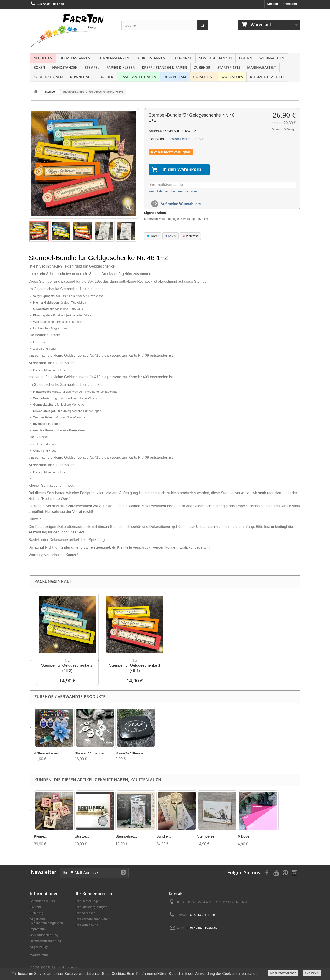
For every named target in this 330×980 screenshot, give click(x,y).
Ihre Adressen (85, 913)
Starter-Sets (229, 67)
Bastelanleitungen (138, 77)
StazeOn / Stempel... (131, 753)
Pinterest (190, 236)
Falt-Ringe (182, 58)
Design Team (175, 77)
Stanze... (82, 836)
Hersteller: (157, 139)
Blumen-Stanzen (75, 58)
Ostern (246, 58)
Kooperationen (48, 77)
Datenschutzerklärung (45, 941)
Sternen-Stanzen (113, 58)
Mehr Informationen (283, 973)
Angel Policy (39, 947)
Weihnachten (272, 58)
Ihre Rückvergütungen (91, 907)
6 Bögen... (246, 836)
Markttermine (39, 955)
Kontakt (272, 4)
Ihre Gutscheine (87, 925)
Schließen (312, 973)
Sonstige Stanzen (216, 58)
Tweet (153, 236)
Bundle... (164, 836)
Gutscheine (204, 77)
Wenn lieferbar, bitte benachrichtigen (173, 191)
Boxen (39, 67)
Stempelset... (126, 836)
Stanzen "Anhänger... (91, 753)
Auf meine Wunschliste (180, 204)
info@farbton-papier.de (202, 928)
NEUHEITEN (43, 58)
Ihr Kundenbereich (94, 894)
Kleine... (41, 836)
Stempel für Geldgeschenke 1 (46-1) (135, 668)
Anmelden (290, 4)
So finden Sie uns (42, 901)
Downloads (81, 77)
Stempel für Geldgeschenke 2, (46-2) (67, 668)
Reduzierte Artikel (267, 77)
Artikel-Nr (156, 131)
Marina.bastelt (262, 67)
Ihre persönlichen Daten (93, 919)
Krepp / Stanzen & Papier (164, 67)
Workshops (232, 77)
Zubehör (202, 67)
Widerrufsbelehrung (44, 935)
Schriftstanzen (151, 58)
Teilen (170, 236)
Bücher (106, 77)
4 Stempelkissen (47, 753)
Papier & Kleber (121, 67)
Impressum (38, 929)
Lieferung (37, 913)
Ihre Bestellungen (88, 901)
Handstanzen (65, 67)
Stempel (92, 67)
